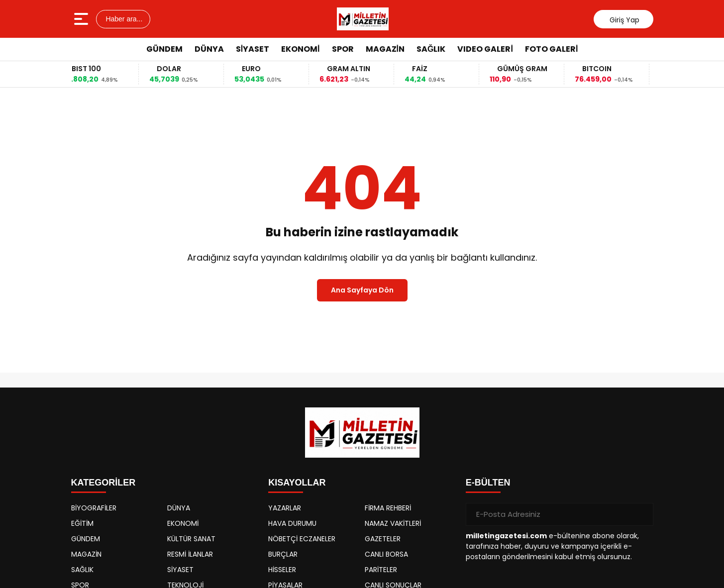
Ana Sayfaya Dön (362, 290)
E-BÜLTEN (488, 483)
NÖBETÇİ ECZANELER (302, 539)
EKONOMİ (300, 49)
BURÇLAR (283, 554)
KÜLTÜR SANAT (191, 539)
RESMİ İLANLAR (190, 554)
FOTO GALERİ (551, 49)
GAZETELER (383, 539)
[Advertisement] (691, 211)
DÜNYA (209, 49)
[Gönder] (642, 514)
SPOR (343, 49)
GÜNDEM (164, 49)
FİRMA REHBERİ (388, 508)
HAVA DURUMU (292, 523)
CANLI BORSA (386, 554)
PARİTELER (381, 570)
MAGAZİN (385, 49)
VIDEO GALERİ (485, 49)
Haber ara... (123, 19)
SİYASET (253, 49)
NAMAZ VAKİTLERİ (393, 523)
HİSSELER (282, 570)
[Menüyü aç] (82, 19)
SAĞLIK (431, 49)
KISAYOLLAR (297, 483)
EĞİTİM (82, 523)
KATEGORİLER (103, 483)
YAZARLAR (285, 508)
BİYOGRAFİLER (94, 508)
